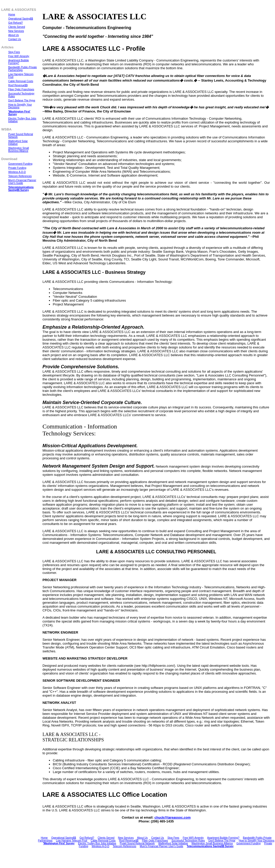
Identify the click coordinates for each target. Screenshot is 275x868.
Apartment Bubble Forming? (223, 838)
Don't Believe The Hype (222, 841)
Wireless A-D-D (100, 846)
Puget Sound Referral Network (137, 843)
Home (44, 838)
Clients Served (106, 838)
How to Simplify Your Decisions (257, 841)
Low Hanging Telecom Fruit (71, 841)
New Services (126, 838)
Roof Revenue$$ (129, 841)
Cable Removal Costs (103, 841)
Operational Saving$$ (64, 838)
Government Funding (248, 843)
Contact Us (157, 838)
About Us (142, 838)
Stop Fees (173, 838)
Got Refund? (87, 838)
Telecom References (124, 846)
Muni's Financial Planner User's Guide (162, 846)
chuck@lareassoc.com (173, 817)
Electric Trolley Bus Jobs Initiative (97, 843)
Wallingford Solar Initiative (173, 843)
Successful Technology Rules (188, 841)
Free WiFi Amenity (193, 838)
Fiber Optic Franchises (155, 841)
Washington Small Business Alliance (212, 843)
